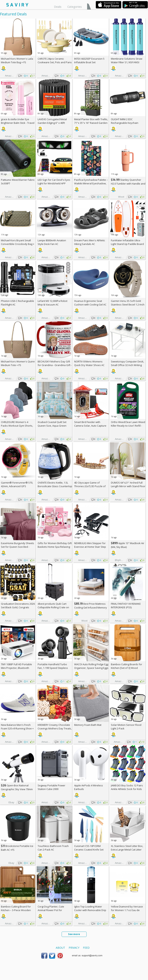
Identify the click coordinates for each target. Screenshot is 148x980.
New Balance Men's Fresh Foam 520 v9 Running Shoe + (17, 728)
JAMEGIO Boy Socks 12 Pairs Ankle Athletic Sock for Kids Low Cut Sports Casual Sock (127, 789)
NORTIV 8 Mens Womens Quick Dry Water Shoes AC (89, 363)
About (60, 948)
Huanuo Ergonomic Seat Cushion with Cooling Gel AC (90, 303)
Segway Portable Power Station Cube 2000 (51, 787)
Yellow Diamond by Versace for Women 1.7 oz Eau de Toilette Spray (127, 910)
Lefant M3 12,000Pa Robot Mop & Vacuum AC (53, 303)
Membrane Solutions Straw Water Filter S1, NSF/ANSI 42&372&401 (127, 62)
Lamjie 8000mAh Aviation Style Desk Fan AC (52, 242)
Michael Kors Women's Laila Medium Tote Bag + (17, 60)
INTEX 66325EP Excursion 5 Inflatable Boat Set (89, 60)
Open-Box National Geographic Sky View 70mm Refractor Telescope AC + (17, 789)
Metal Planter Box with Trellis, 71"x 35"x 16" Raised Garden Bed (91, 123)
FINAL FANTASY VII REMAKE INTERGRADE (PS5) (126, 606)
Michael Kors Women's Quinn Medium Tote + (18, 363)
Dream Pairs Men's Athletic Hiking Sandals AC (90, 242)
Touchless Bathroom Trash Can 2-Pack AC (53, 848)
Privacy (74, 948)
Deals (58, 6)
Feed (86, 948)
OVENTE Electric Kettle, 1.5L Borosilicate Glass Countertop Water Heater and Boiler (55, 486)
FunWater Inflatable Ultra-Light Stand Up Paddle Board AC (127, 244)
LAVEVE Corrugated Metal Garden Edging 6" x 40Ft (52, 121)
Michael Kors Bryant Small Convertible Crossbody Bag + (18, 244)
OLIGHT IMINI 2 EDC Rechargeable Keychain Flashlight (125, 123)
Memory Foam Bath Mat (88, 725)
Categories (75, 6)
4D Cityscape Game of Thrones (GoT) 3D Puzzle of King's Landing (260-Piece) (90, 486)
